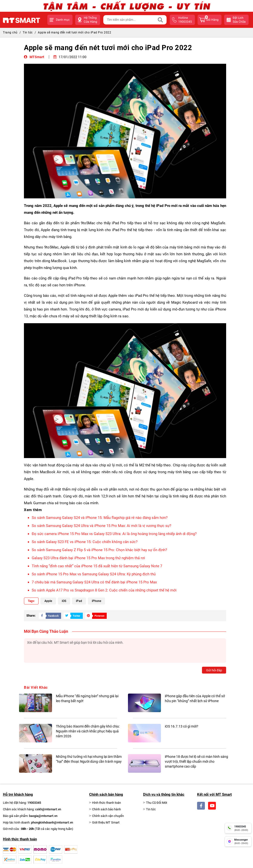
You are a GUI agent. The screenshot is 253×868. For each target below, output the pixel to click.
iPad (79, 601)
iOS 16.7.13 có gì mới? (182, 726)
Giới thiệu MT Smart (106, 822)
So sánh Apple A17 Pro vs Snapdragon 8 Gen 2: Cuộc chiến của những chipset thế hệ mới (104, 590)
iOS (64, 601)
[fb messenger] (238, 841)
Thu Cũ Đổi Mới (157, 803)
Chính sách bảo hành (106, 809)
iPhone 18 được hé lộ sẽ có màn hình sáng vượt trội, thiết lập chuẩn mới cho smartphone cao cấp (196, 761)
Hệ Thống (90, 20)
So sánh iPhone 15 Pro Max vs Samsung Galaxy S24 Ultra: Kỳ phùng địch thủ (94, 574)
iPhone (96, 601)
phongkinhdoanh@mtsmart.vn (52, 822)
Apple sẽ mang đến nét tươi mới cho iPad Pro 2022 (74, 32)
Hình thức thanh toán (106, 803)
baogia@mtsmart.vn (43, 816)
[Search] (160, 20)
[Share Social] (49, 616)
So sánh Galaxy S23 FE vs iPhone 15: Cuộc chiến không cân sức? (85, 542)
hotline (185, 20)
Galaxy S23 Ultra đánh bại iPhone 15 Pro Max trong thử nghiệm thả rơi (88, 558)
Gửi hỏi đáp (214, 670)
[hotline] (238, 828)
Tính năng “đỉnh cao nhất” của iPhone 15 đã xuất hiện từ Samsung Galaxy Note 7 (97, 566)
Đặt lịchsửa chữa (239, 20)
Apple (48, 601)
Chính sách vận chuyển (108, 816)
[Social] (201, 806)
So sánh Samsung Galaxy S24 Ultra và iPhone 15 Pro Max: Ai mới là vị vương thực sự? (101, 526)
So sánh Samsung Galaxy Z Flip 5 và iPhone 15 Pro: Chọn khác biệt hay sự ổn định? (99, 550)
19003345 (34, 803)
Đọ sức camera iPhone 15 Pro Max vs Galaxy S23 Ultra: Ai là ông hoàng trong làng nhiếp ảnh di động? (114, 534)
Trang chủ (10, 32)
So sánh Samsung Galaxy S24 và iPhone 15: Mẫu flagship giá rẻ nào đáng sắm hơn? (100, 518)
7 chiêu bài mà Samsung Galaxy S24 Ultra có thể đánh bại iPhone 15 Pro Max (94, 582)
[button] (60, 20)
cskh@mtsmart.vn (48, 809)
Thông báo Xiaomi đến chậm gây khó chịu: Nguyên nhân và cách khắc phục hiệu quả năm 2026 (88, 731)
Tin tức (28, 32)
